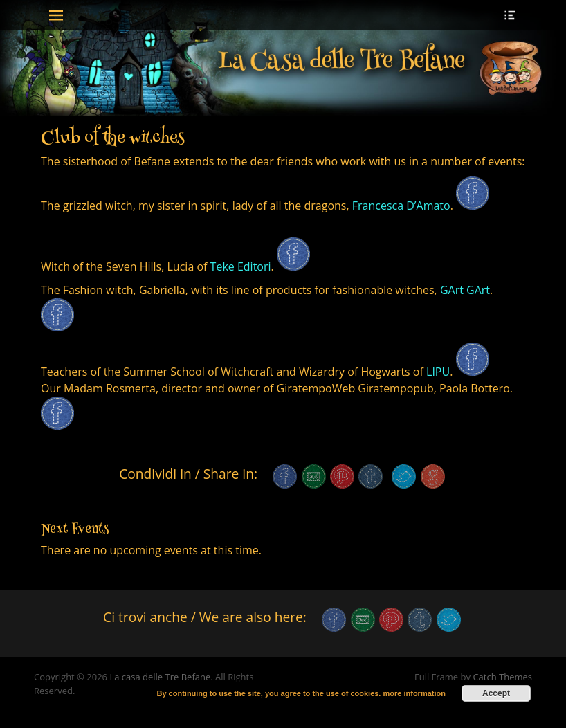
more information (414, 693)
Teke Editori (239, 266)
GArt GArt (465, 290)
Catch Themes (502, 677)
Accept (496, 693)
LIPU (438, 372)
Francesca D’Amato (401, 206)
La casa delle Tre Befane (160, 677)
